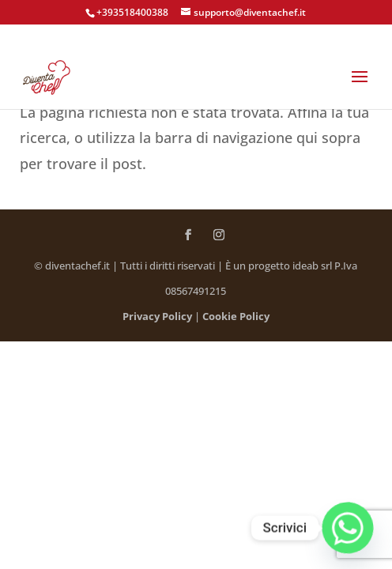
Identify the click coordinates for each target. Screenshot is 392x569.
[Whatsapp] (348, 528)
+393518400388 (132, 12)
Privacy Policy (157, 316)
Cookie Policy (236, 316)
